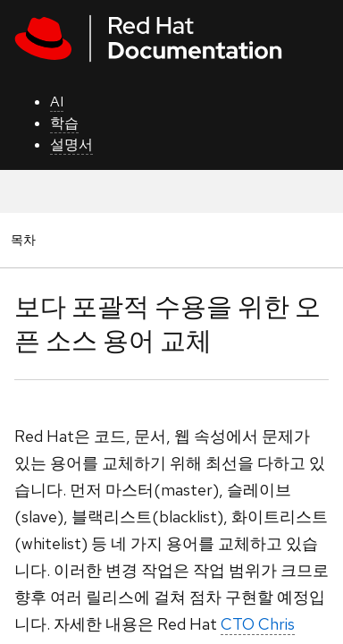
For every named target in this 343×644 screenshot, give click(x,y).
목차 (26, 239)
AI (57, 102)
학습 (64, 123)
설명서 (71, 144)
